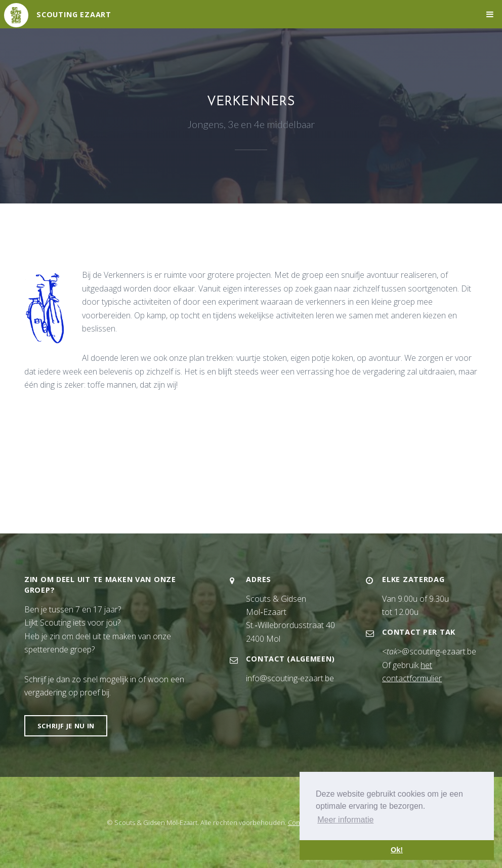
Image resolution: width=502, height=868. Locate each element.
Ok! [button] (397, 850)
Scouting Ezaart (74, 14)
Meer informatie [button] (345, 820)
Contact (299, 822)
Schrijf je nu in (66, 726)
